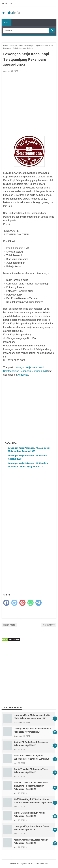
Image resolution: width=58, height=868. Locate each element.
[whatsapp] (30, 603)
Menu (6, 23)
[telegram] (39, 603)
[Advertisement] (29, 105)
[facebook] (6, 603)
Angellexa (23, 375)
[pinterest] (22, 603)
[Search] (26, 31)
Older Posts (49, 625)
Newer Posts (9, 625)
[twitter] (14, 603)
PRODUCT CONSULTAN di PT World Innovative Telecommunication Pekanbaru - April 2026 (31, 786)
